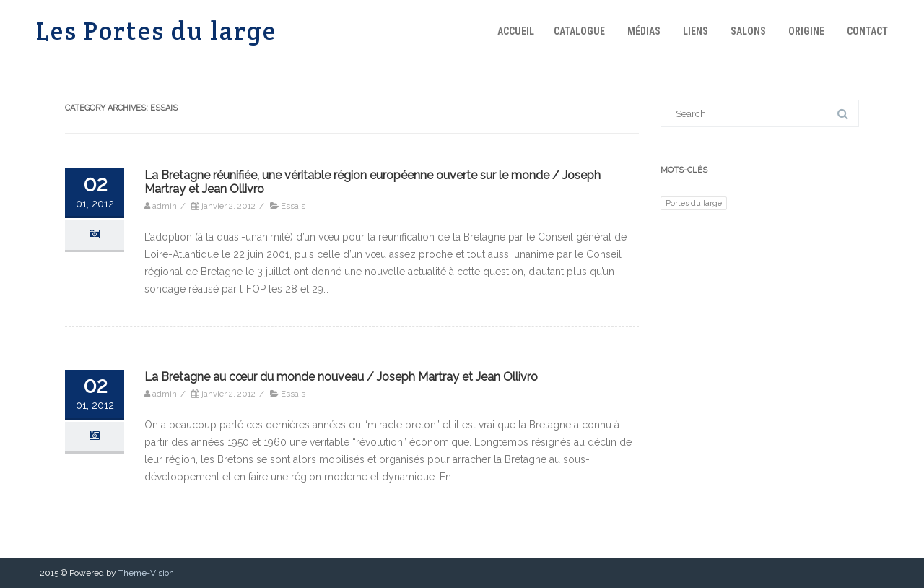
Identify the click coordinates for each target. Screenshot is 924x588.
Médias (644, 31)
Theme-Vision (146, 573)
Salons (748, 31)
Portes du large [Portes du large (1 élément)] (694, 203)
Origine (806, 31)
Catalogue (579, 31)
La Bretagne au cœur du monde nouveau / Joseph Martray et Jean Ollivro (341, 377)
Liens (696, 31)
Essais (293, 206)
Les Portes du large (156, 31)
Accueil (516, 31)
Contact (867, 31)
